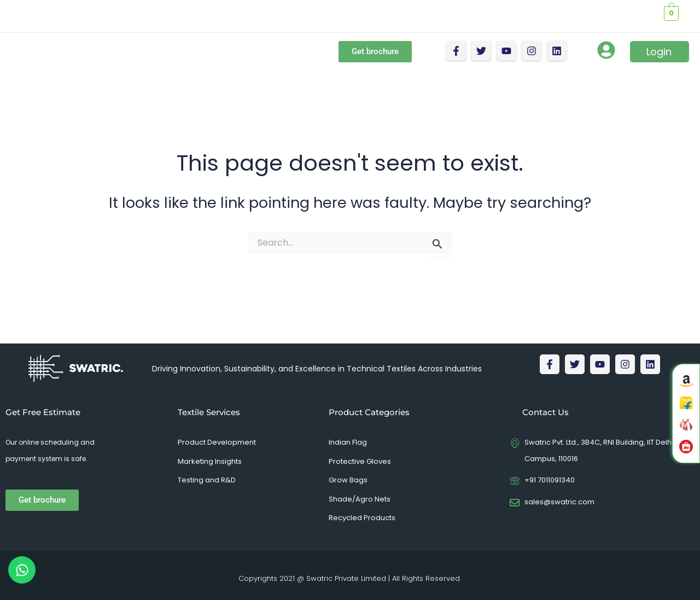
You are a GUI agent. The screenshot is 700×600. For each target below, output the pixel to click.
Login (659, 52)
